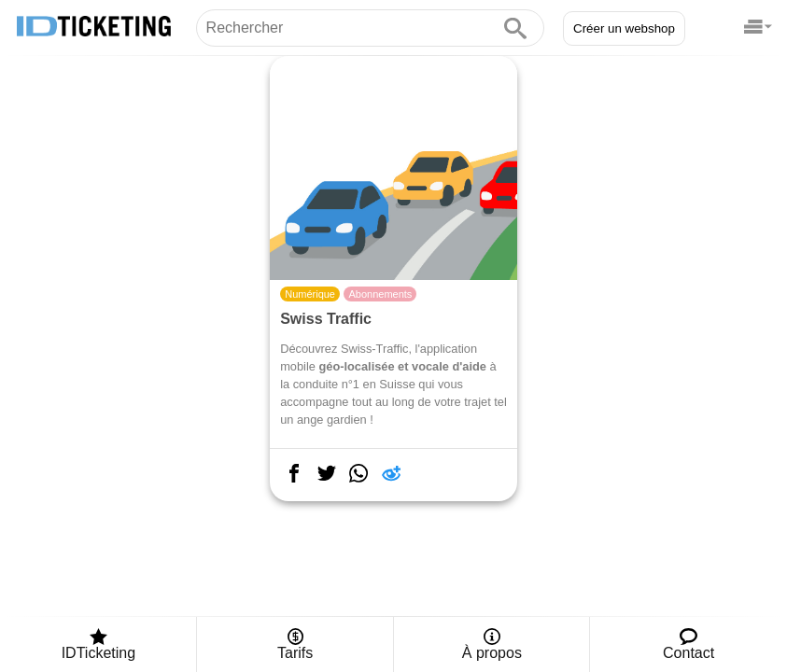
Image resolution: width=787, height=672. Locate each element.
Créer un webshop (624, 28)
